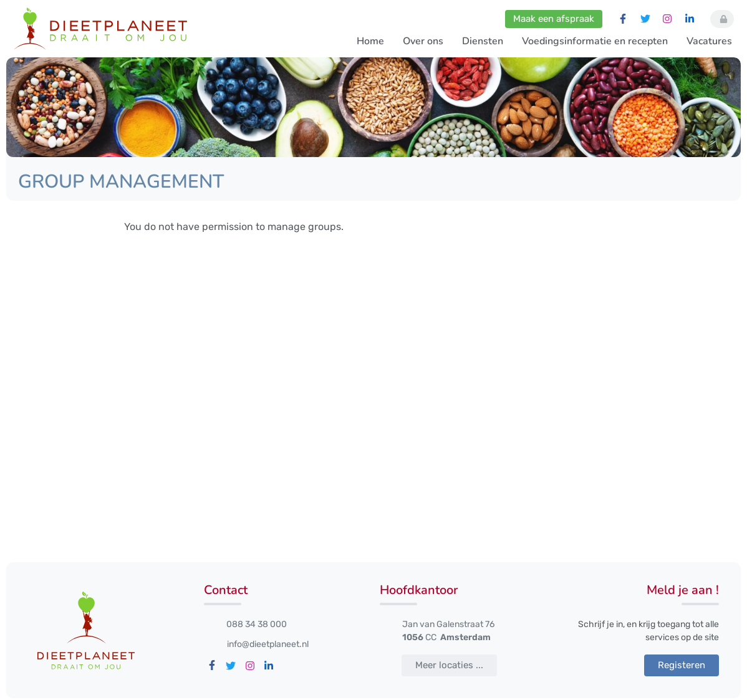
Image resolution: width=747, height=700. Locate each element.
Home (370, 41)
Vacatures (709, 41)
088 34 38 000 (257, 624)
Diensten (483, 41)
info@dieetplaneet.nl (268, 644)
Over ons (423, 41)
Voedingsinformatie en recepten (595, 41)
